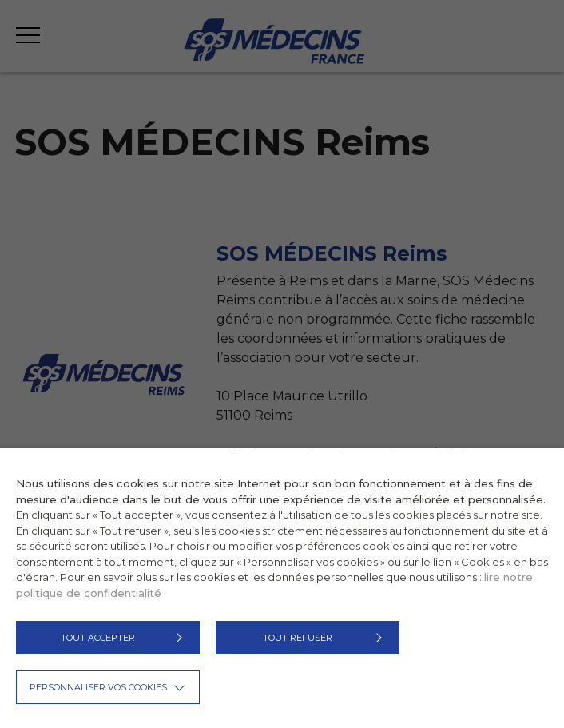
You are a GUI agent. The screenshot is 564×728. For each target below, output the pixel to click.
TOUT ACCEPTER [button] (98, 638)
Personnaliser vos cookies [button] (98, 687)
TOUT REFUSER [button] (298, 638)
